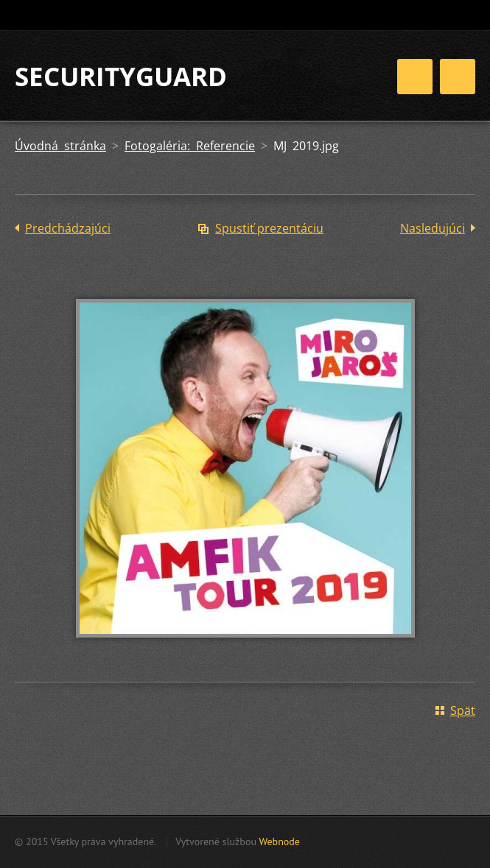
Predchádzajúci (68, 228)
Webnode (279, 841)
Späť (463, 710)
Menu (458, 77)
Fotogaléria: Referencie (190, 146)
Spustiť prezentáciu (269, 228)
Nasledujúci (433, 228)
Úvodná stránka (60, 146)
